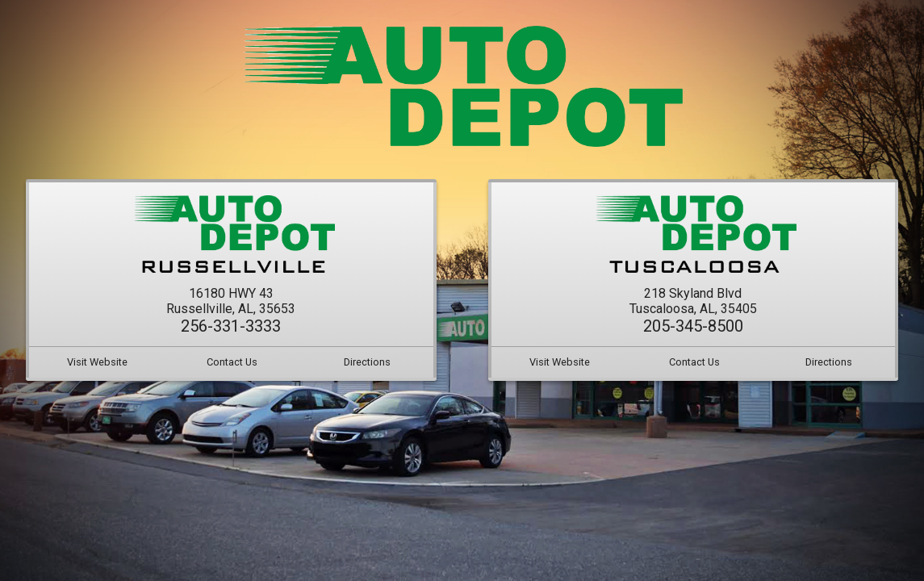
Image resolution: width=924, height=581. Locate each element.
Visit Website (97, 361)
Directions (367, 361)
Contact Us (232, 361)
